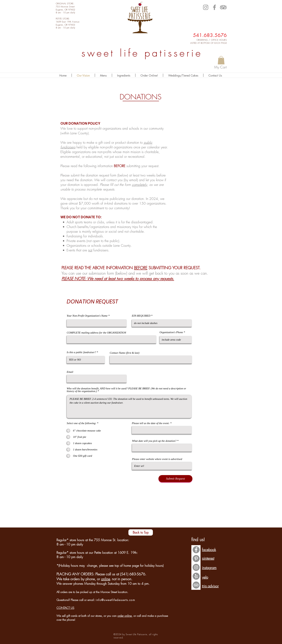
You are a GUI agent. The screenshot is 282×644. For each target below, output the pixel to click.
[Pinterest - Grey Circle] (196, 559)
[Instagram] (206, 7)
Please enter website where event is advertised (157, 459)
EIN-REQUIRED (141, 316)
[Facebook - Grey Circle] (196, 550)
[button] (221, 60)
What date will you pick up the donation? (154, 441)
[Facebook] (214, 7)
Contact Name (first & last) (125, 353)
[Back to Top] (141, 532)
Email (70, 372)
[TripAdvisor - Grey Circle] (196, 585)
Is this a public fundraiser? (81, 352)
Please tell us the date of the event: (151, 423)
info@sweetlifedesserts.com (115, 600)
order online (125, 616)
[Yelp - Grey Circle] (196, 576)
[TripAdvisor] (223, 7)
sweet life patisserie (142, 53)
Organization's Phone (172, 332)
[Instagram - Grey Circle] (196, 567)
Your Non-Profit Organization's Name (87, 316)
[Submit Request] (175, 479)
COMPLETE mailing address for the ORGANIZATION (96, 333)
